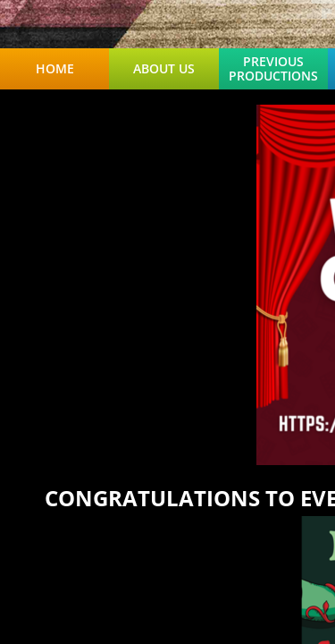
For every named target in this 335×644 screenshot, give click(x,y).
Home (55, 69)
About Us (164, 69)
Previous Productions (273, 69)
